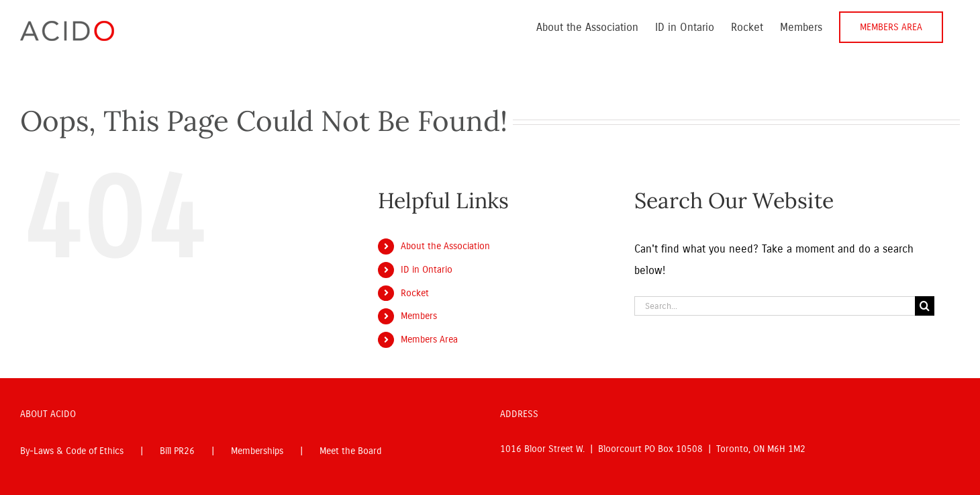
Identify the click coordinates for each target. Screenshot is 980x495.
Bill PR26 (177, 451)
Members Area (429, 340)
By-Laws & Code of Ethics (72, 451)
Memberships (257, 451)
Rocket (415, 293)
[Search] (925, 306)
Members (419, 316)
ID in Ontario (427, 270)
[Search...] (775, 306)
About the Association (445, 246)
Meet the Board (350, 451)
